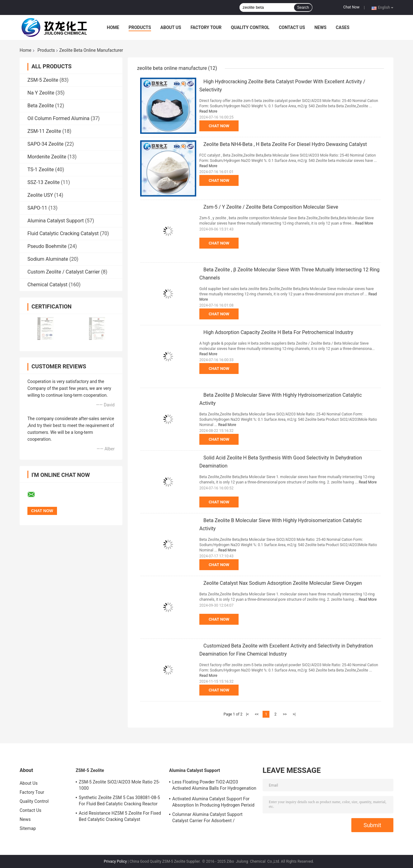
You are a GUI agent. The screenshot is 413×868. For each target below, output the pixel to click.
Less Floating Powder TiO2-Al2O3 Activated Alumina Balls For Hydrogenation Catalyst (214, 786)
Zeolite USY (40, 195)
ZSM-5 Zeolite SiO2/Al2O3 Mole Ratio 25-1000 (119, 785)
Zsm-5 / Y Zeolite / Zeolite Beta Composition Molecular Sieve (271, 207)
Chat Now (351, 7)
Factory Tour (206, 27)
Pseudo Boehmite (47, 246)
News (320, 27)
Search (303, 7)
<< (257, 714)
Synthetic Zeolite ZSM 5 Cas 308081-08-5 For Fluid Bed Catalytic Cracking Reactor (119, 801)
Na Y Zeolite (41, 93)
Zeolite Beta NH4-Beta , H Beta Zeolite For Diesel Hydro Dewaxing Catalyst (285, 144)
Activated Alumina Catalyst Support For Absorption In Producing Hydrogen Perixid (213, 802)
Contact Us (292, 27)
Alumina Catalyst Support (56, 221)
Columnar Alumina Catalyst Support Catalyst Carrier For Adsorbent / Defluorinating (207, 818)
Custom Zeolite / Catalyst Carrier (64, 272)
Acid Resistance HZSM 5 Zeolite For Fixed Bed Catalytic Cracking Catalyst (120, 816)
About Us (171, 27)
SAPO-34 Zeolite (45, 144)
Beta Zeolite (41, 106)
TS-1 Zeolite (41, 170)
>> (285, 714)
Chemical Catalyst (47, 285)
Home (113, 27)
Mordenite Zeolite (47, 157)
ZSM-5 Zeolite (43, 80)
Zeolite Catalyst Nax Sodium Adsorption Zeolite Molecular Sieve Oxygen (283, 583)
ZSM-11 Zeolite (44, 131)
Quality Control (250, 27)
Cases (343, 27)
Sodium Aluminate (48, 259)
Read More (208, 111)
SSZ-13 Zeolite (44, 182)
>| (294, 714)
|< (247, 714)
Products (140, 27)
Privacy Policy (115, 861)
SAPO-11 (37, 208)
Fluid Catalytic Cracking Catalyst (63, 233)
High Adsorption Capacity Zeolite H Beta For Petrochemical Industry (278, 332)
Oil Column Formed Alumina (58, 118)
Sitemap (28, 828)
